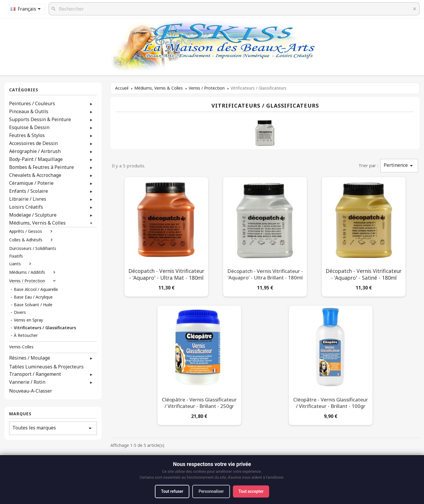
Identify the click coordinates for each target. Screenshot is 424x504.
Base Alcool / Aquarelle (36, 289)
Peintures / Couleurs (32, 103)
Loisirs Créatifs (26, 207)
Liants (15, 264)
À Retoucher (26, 335)
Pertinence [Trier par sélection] (399, 165)
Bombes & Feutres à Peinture (42, 167)
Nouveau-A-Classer (31, 391)
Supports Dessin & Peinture (40, 119)
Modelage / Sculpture (33, 215)
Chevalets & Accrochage (35, 175)
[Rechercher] (234, 9)
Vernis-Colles (21, 347)
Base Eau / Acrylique (33, 297)
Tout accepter (252, 491)
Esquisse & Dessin (29, 127)
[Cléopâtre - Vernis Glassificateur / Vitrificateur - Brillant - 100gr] (331, 364)
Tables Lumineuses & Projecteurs (46, 367)
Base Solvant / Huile (33, 305)
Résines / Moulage (30, 358)
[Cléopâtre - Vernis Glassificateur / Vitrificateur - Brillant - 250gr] (199, 364)
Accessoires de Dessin (33, 143)
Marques (20, 414)
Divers (20, 312)
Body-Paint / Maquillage (36, 159)
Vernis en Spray (28, 320)
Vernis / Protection (27, 281)
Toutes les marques (53, 428)
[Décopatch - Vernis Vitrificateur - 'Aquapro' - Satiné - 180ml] (364, 236)
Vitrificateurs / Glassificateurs (45, 328)
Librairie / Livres (28, 199)
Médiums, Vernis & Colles (37, 223)
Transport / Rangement (35, 374)
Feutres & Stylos (27, 135)
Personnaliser (211, 491)
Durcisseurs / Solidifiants (33, 248)
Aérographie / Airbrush (35, 151)
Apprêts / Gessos (26, 231)
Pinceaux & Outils (29, 111)
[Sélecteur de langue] (27, 9)
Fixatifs (16, 256)
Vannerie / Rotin (27, 382)
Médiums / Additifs (27, 272)
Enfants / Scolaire (29, 191)
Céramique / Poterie (31, 183)
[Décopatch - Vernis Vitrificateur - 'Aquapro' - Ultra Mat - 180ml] (166, 236)
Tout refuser (171, 491)
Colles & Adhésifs (26, 240)
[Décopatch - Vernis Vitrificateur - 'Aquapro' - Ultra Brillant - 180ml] (265, 236)
